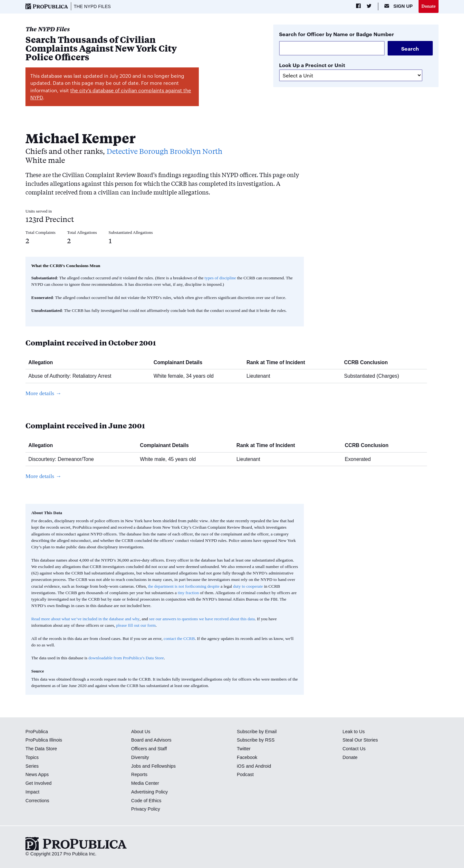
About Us (141, 732)
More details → (44, 393)
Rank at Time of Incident (278, 362)
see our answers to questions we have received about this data (204, 619)
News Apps (37, 775)
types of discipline (221, 278)
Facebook (247, 757)
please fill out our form (136, 625)
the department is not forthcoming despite (184, 586)
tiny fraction (188, 593)
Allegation (43, 362)
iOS (241, 766)
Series (32, 766)
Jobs (136, 766)
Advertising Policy (150, 792)
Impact (33, 792)
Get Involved (39, 783)
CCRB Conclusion (368, 362)
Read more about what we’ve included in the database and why (86, 619)
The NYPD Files (93, 6)
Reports (139, 775)
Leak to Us (354, 732)
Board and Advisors (152, 740)
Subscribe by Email (257, 732)
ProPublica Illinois (44, 740)
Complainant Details (180, 362)
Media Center (145, 783)
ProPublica (37, 732)
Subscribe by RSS (256, 740)
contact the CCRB (179, 639)
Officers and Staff (149, 749)
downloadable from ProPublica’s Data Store (127, 658)
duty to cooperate (249, 586)
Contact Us (354, 749)
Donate (428, 6)
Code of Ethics (146, 801)
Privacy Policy (146, 809)
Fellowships (164, 766)
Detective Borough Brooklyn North (167, 151)
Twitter (244, 749)
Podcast (245, 775)
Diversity (140, 757)
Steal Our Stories (360, 740)
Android (263, 766)
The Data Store (41, 749)
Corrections (38, 801)
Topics (32, 757)
